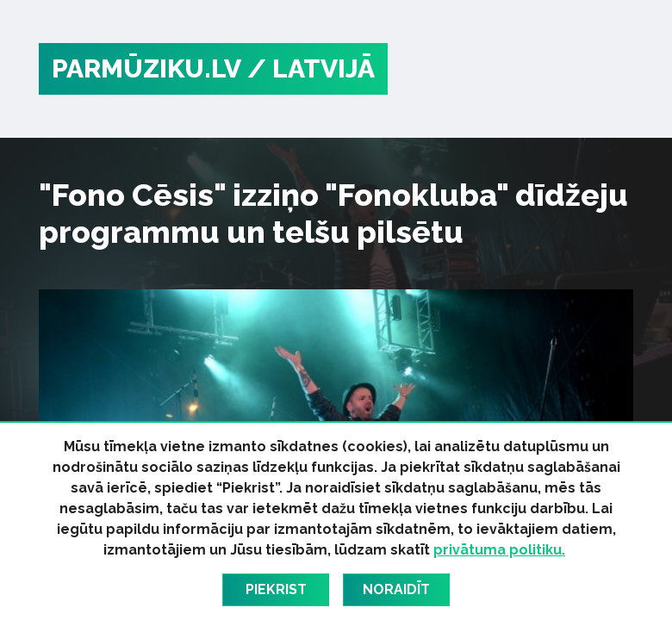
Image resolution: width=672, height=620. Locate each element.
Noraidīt (396, 589)
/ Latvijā (311, 68)
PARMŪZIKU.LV (146, 68)
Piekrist (276, 589)
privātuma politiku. (499, 550)
